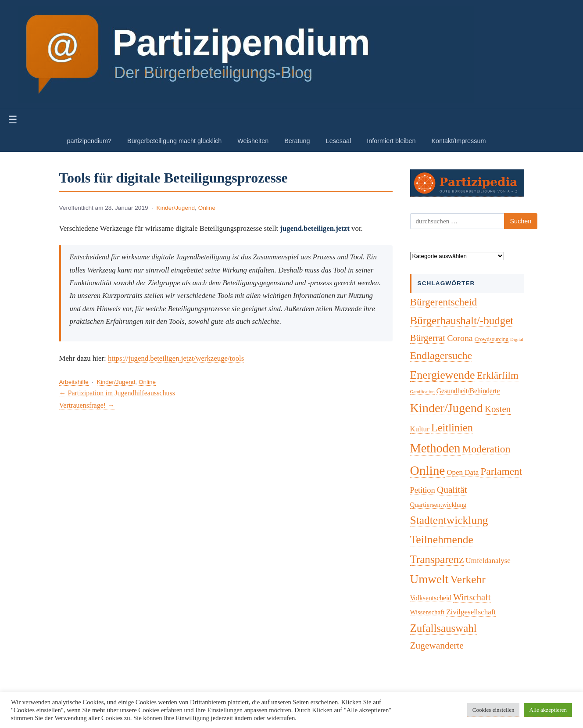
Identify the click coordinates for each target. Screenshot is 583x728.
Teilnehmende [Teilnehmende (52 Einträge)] (442, 540)
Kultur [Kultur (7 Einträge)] (420, 429)
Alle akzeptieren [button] (548, 710)
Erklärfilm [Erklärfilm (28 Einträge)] (498, 375)
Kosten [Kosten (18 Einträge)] (498, 409)
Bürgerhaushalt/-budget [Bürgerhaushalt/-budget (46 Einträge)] (462, 321)
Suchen (521, 221)
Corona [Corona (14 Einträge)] (460, 338)
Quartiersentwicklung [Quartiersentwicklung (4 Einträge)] (438, 505)
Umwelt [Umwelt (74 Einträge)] (429, 579)
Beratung (297, 141)
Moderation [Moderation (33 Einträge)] (486, 449)
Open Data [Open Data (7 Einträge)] (463, 472)
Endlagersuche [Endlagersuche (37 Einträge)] (441, 355)
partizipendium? (89, 141)
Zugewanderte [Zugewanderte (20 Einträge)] (437, 646)
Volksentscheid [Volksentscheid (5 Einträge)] (431, 598)
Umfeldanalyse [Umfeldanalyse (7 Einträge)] (488, 561)
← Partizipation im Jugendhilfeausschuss (117, 393)
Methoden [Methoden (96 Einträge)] (435, 448)
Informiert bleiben (391, 141)
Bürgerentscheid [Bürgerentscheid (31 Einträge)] (444, 302)
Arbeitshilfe (74, 382)
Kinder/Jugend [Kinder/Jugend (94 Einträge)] (447, 408)
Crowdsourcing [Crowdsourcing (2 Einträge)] (492, 339)
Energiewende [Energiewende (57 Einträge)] (443, 375)
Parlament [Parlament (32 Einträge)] (501, 471)
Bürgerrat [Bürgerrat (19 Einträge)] (428, 338)
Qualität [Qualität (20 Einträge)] (452, 490)
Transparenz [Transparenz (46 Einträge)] (437, 559)
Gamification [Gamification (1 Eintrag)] (422, 392)
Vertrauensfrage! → (87, 405)
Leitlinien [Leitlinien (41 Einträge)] (452, 428)
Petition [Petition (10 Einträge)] (423, 490)
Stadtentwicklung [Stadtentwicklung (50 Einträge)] (449, 520)
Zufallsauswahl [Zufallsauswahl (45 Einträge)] (444, 628)
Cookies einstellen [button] (494, 710)
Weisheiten (253, 141)
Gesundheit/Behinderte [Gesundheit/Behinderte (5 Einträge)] (468, 391)
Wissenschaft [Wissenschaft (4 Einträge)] (427, 612)
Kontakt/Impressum (458, 141)
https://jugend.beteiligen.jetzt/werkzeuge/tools (176, 358)
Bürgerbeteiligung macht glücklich (174, 141)
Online (207, 208)
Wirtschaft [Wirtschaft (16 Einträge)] (472, 597)
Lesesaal (339, 141)
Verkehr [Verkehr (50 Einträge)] (468, 579)
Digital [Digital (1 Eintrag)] (517, 339)
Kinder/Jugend (175, 208)
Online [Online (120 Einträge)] (428, 470)
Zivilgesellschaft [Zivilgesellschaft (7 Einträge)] (471, 612)
